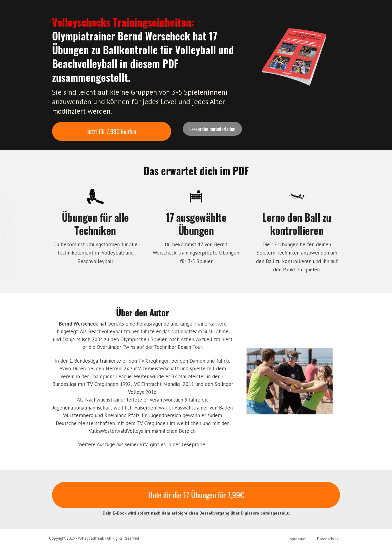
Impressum (297, 539)
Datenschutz (328, 539)
